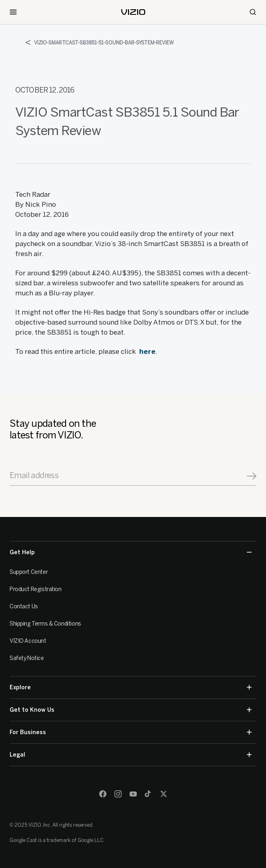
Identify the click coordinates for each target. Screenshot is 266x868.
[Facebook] (103, 794)
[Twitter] (164, 794)
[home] (133, 12)
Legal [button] (131, 755)
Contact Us (24, 607)
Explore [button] (131, 687)
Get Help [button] (131, 552)
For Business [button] (131, 732)
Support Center (29, 572)
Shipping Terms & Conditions (45, 624)
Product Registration (36, 589)
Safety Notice (27, 658)
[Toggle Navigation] (13, 12)
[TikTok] (148, 794)
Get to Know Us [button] (131, 710)
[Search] (253, 12)
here (147, 351)
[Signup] (252, 476)
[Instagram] (118, 794)
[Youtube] (133, 794)
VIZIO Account (28, 641)
